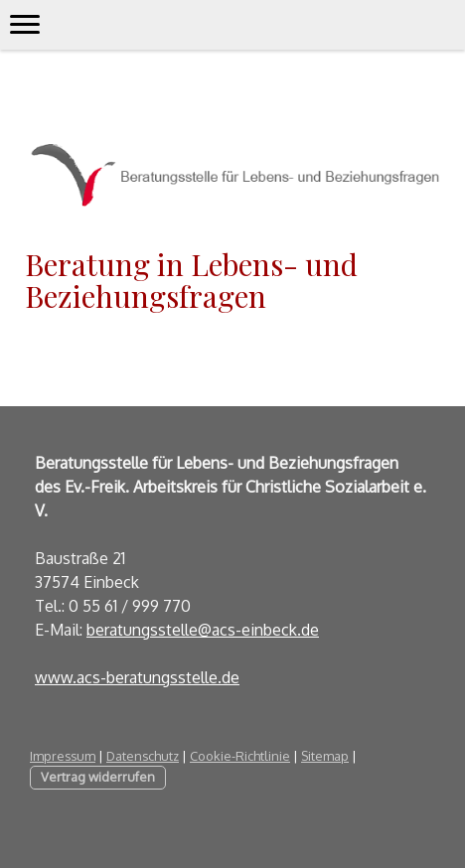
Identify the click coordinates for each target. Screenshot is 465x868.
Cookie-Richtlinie (240, 756)
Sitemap (325, 756)
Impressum (63, 756)
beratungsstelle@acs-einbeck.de (203, 630)
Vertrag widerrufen (98, 777)
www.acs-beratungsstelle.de (137, 677)
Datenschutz (143, 756)
